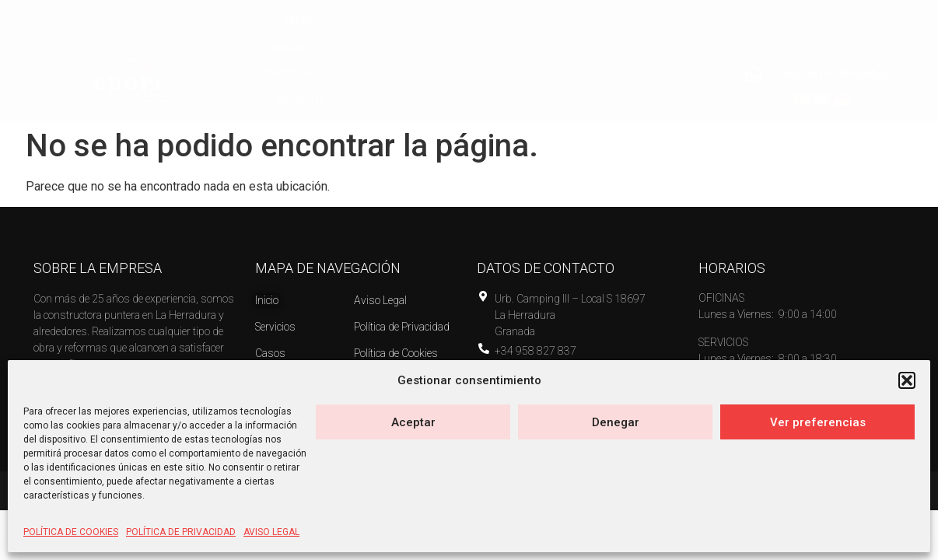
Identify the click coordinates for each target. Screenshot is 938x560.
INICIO (424, 52)
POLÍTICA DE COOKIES (71, 532)
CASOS (588, 52)
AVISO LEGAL (271, 532)
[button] (907, 380)
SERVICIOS (500, 52)
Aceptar (413, 422)
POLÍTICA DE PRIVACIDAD (181, 532)
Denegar (616, 422)
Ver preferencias (818, 422)
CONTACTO (677, 52)
